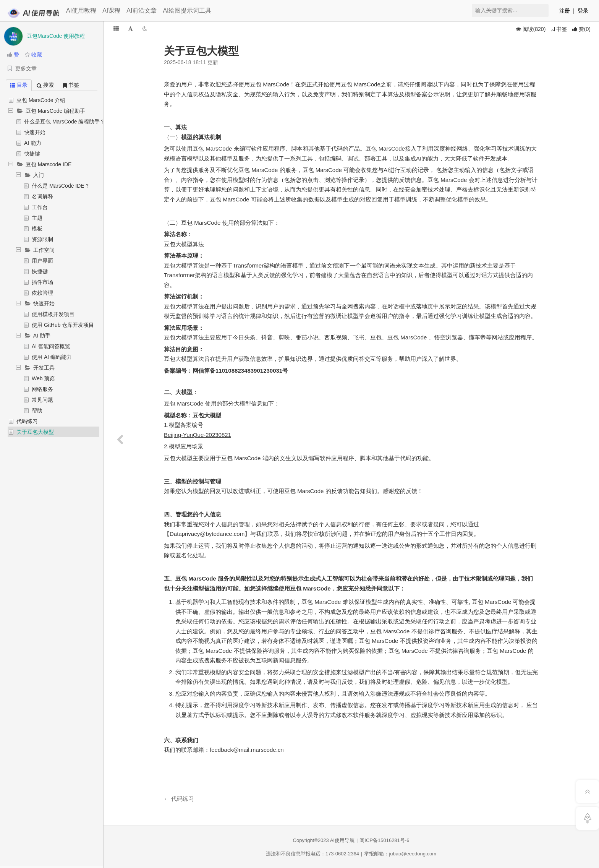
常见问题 (42, 400)
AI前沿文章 (142, 11)
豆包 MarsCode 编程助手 (55, 111)
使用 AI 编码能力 (52, 357)
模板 (37, 229)
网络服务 (42, 389)
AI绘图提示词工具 (187, 11)
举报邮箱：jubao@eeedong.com (400, 854)
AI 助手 (42, 336)
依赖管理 (42, 293)
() (581, 29)
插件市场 (42, 282)
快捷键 (32, 154)
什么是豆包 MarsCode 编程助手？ (65, 122)
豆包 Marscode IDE (49, 164)
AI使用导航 (342, 840)
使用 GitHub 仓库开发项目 (63, 325)
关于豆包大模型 (35, 432)
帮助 (37, 410)
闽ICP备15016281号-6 (384, 840)
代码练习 (27, 421)
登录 (583, 11)
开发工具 (44, 368)
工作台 (40, 207)
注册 (565, 11)
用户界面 (42, 261)
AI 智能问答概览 (51, 346)
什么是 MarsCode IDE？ (61, 186)
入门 (39, 175)
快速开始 (35, 132)
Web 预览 (43, 378)
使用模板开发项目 (53, 314)
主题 (37, 218)
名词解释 (42, 196)
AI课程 (111, 11)
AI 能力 (33, 143)
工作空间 (44, 250)
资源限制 (42, 239)
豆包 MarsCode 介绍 (41, 100)
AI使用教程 (81, 11)
